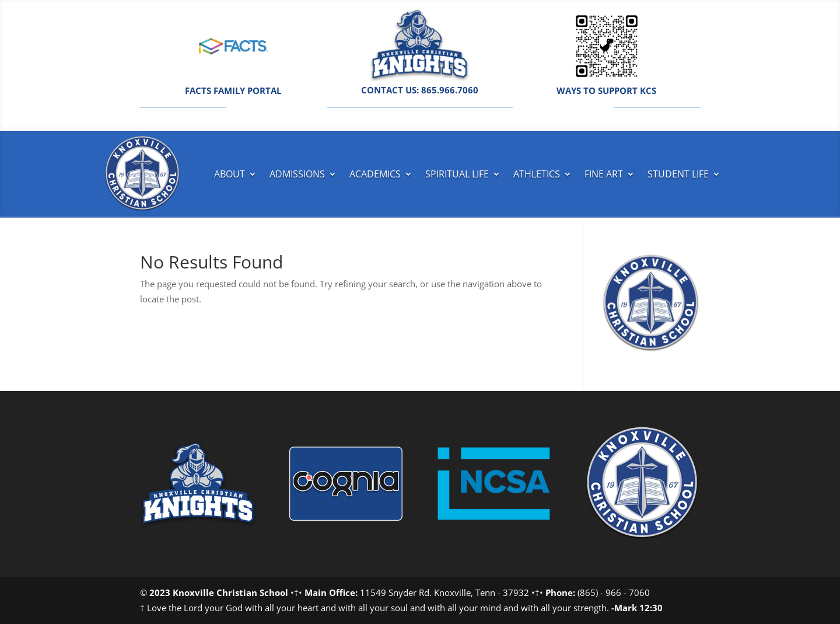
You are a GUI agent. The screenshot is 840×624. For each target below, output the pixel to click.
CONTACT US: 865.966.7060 (420, 90)
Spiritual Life (457, 174)
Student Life (678, 174)
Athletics (537, 174)
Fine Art (604, 174)
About (230, 174)
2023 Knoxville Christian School (219, 592)
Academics (375, 174)
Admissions (297, 174)
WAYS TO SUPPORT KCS (606, 90)
